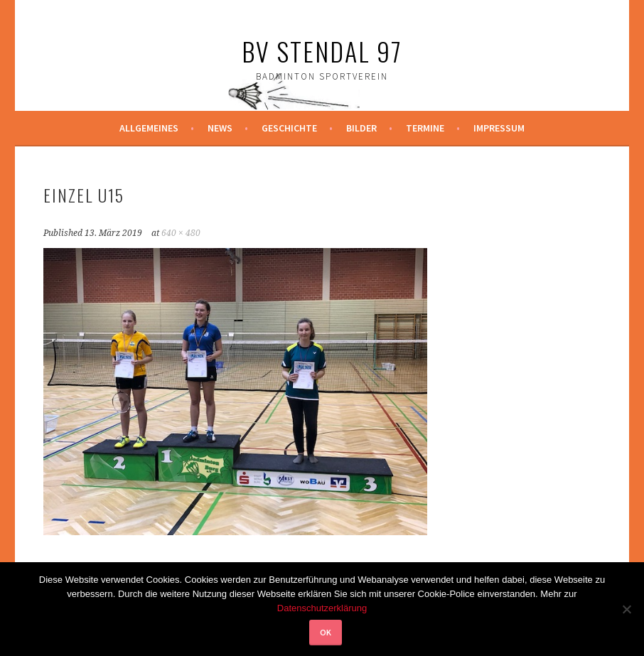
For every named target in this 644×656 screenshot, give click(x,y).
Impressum (499, 128)
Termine (425, 128)
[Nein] (626, 609)
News (220, 128)
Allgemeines (149, 128)
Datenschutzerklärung (322, 608)
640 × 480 (181, 233)
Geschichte (289, 128)
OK (326, 632)
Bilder (361, 128)
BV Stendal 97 (322, 51)
